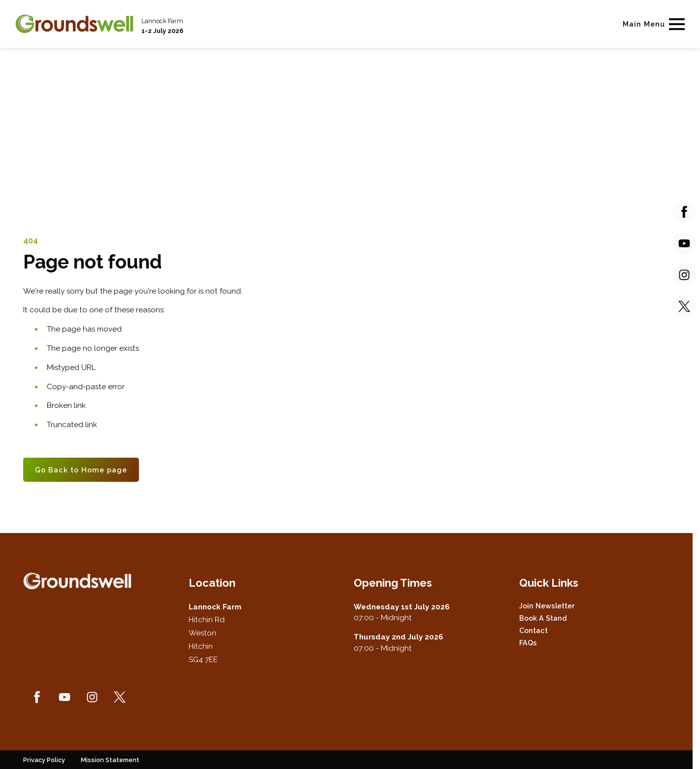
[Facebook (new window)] (37, 697)
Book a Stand (543, 618)
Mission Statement (110, 760)
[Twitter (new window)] (120, 697)
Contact (533, 630)
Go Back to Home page (81, 470)
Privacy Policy (44, 760)
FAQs (528, 643)
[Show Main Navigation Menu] (652, 24)
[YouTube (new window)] (65, 697)
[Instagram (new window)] (92, 697)
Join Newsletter (547, 606)
